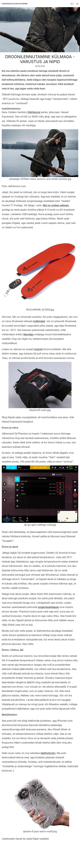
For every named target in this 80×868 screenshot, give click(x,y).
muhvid (38, 349)
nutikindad (39, 321)
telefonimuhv (48, 753)
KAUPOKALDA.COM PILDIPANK (15, 4)
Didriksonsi (34, 112)
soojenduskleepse (48, 607)
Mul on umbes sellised (56, 205)
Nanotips (29, 334)
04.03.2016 (40, 66)
